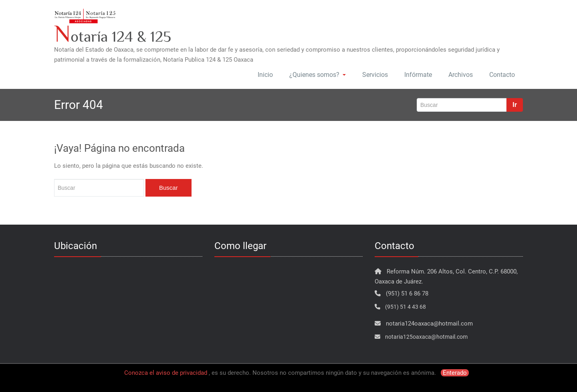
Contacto (502, 75)
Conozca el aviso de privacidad (166, 373)
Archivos (461, 75)
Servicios (375, 75)
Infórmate (418, 75)
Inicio (265, 75)
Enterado (455, 373)
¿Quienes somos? (318, 75)
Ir (515, 105)
